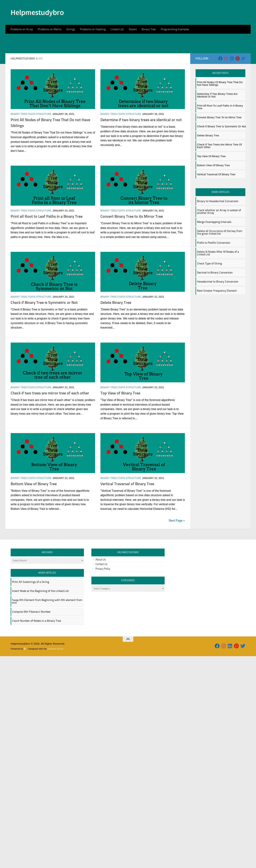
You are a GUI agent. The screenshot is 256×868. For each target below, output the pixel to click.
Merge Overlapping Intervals (214, 256)
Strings (71, 29)
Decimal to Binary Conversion (215, 306)
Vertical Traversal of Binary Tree (127, 518)
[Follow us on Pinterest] (238, 92)
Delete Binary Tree (116, 336)
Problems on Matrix (50, 29)
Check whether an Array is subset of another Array (219, 245)
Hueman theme (55, 683)
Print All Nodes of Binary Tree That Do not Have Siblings (220, 117)
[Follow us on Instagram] (226, 92)
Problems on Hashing (93, 29)
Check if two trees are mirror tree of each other (50, 427)
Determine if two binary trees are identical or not (141, 154)
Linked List (117, 29)
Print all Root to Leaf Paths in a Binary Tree (47, 250)
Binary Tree (149, 29)
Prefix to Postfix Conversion (214, 276)
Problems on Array (22, 29)
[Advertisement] (128, 60)
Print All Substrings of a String (31, 616)
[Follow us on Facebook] (220, 92)
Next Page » (177, 554)
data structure (40, 148)
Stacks (133, 29)
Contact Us (101, 598)
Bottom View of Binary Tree (34, 518)
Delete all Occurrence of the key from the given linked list (220, 266)
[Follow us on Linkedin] (232, 92)
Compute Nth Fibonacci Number (31, 645)
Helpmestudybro (37, 12)
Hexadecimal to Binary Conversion (218, 315)
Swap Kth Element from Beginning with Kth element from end (47, 635)
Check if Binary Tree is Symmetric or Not (44, 336)
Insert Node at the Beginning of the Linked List (40, 625)
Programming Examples (175, 29)
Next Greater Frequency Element (217, 324)
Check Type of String (209, 297)
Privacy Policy (103, 603)
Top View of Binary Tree (120, 427)
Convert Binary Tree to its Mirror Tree (132, 250)
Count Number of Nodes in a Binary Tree (37, 654)
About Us (101, 593)
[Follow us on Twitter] (243, 92)
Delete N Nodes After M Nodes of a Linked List (218, 287)
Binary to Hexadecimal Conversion (218, 235)
